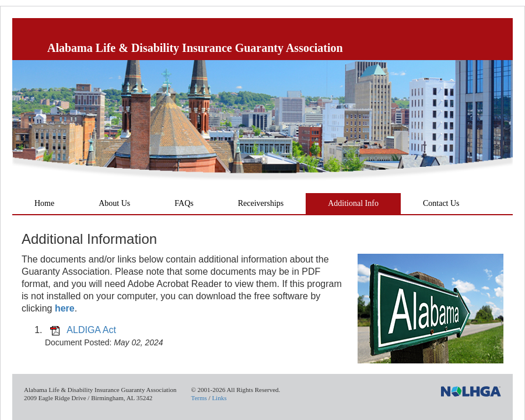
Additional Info (353, 203)
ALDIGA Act (91, 330)
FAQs (184, 203)
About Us (114, 203)
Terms (199, 398)
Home (44, 203)
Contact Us (441, 203)
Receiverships (261, 203)
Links (219, 398)
